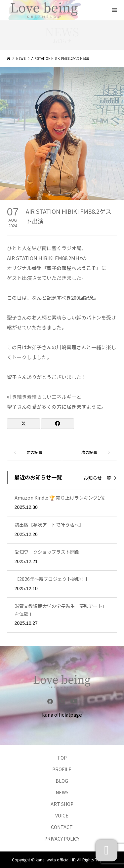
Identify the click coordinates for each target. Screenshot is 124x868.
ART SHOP (62, 804)
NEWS (62, 792)
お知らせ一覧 (97, 478)
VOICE (62, 815)
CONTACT (62, 827)
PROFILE (62, 769)
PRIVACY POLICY (62, 839)
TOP (62, 758)
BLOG (62, 781)
